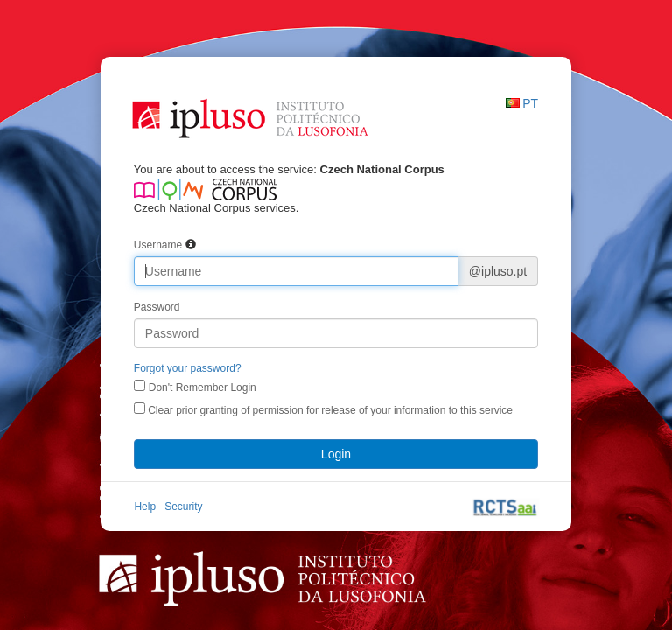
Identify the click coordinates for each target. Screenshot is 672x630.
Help (145, 507)
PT (530, 103)
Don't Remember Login (203, 388)
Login (336, 454)
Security (183, 507)
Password (157, 307)
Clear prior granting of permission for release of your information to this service (323, 409)
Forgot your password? (188, 368)
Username (158, 245)
